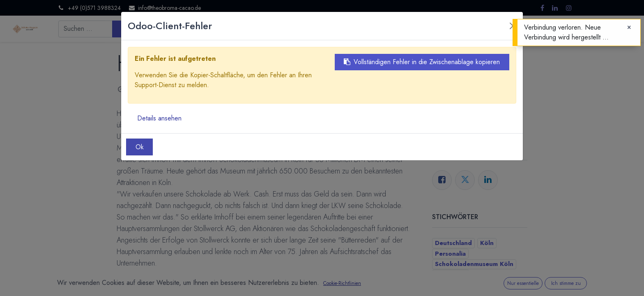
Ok (140, 147)
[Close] (629, 28)
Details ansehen (159, 118)
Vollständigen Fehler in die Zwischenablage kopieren (422, 62)
